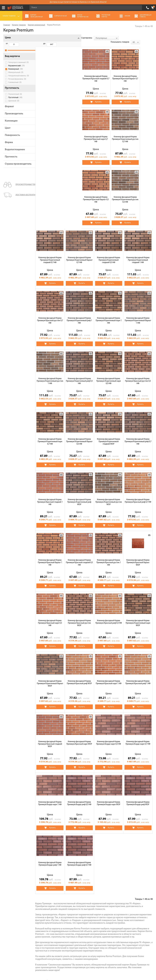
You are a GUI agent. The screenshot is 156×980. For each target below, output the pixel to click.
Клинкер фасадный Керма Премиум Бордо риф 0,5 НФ (138, 678)
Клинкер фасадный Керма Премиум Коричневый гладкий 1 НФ (79, 195)
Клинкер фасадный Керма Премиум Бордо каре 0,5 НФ (50, 678)
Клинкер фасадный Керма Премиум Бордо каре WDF (50, 739)
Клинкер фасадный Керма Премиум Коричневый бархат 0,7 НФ (138, 135)
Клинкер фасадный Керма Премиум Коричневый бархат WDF (109, 558)
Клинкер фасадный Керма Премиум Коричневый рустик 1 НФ (109, 256)
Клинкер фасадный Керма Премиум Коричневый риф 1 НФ (138, 195)
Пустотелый (15, 100)
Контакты (8, 915)
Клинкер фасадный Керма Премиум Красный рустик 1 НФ (50, 498)
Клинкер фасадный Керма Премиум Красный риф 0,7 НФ (79, 436)
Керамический (17, 69)
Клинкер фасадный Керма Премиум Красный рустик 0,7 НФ (109, 195)
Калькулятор (9, 893)
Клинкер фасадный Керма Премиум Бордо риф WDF (79, 739)
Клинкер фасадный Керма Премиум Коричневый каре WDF (79, 558)
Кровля (106, 886)
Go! (139, 8)
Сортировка (41, 38)
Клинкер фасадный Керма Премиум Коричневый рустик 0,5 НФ (79, 135)
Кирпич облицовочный (63, 886)
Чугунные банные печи (113, 890)
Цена (8, 38)
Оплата (7, 901)
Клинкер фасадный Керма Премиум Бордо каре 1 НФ (109, 678)
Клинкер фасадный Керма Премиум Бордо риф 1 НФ (109, 739)
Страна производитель (14, 168)
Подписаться (99, 946)
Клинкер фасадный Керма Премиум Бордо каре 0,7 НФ (79, 678)
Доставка (7, 904)
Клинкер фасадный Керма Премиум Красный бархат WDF (79, 498)
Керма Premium (74, 862)
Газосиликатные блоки (63, 893)
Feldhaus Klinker (64, 867)
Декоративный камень (113, 897)
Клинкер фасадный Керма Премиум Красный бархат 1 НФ (109, 437)
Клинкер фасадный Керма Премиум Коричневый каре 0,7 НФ (109, 316)
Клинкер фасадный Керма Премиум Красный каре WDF (138, 618)
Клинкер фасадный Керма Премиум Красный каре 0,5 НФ (109, 498)
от (7, 44)
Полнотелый (15, 97)
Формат (9, 109)
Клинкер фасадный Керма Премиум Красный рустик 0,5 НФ (79, 316)
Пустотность (12, 91)
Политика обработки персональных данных (44, 958)
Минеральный (16, 75)
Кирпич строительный (113, 893)
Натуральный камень (19, 79)
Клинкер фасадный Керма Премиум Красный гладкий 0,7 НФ (50, 75)
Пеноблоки (108, 904)
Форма (9, 145)
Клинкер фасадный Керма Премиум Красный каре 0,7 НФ (109, 75)
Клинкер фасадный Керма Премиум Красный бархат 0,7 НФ (79, 75)
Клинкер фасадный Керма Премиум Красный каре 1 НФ (50, 618)
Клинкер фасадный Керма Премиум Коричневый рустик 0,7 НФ (138, 75)
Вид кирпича (12, 59)
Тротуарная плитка (62, 890)
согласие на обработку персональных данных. (129, 939)
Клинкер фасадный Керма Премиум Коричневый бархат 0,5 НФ (138, 316)
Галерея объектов (11, 911)
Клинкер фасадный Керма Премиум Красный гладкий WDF (109, 619)
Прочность (11, 160)
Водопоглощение (15, 152)
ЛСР (59, 862)
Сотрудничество (11, 908)
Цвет (8, 131)
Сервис (7, 897)
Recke (80, 867)
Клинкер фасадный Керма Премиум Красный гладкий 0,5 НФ (138, 437)
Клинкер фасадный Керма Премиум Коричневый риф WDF (138, 377)
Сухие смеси (59, 901)
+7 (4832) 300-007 (148, 8)
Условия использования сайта (44, 955)
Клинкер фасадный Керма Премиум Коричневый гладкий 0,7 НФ (109, 135)
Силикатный (15, 85)
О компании (9, 890)
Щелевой (14, 104)
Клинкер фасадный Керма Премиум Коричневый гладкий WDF (50, 377)
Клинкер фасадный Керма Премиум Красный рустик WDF (138, 498)
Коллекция (11, 124)
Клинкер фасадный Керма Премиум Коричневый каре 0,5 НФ (50, 316)
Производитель (14, 117)
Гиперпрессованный (19, 65)
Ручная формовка (17, 82)
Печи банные (59, 897)
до (20, 44)
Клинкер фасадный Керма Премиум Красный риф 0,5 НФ (50, 557)
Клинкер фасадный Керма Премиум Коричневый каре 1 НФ (50, 256)
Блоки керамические (62, 904)
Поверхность (12, 138)
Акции (6, 886)
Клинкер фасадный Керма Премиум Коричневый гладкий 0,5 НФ (50, 195)
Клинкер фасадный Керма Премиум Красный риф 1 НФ (79, 618)
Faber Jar (91, 862)
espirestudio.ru (122, 966)
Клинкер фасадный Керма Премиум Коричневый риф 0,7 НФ (79, 377)
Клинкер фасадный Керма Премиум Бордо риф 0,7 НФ (138, 739)
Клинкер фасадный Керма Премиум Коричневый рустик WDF (50, 437)
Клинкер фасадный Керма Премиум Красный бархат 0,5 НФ (50, 135)
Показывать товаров (133, 38)
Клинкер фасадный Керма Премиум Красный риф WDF (138, 557)
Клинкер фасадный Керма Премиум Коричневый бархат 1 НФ (79, 256)
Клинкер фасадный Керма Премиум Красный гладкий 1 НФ (109, 377)
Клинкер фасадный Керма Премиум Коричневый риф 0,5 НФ (138, 256)
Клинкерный (16, 72)
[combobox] (60, 38)
